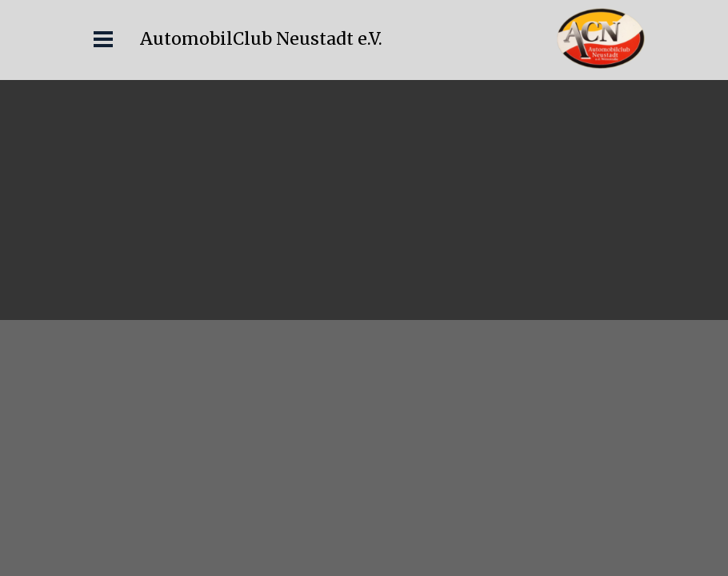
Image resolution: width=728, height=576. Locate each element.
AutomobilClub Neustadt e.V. (261, 39)
